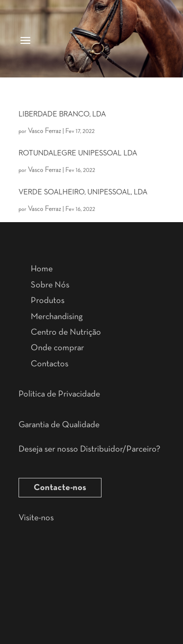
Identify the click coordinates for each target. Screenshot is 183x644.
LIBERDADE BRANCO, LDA (62, 114)
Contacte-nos (60, 488)
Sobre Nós (50, 285)
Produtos (48, 301)
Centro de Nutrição (66, 332)
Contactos (50, 364)
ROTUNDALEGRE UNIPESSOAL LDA (78, 153)
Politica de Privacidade (59, 394)
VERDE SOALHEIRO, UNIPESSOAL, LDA (83, 192)
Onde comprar (57, 348)
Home (42, 269)
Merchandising (57, 317)
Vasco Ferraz (44, 131)
